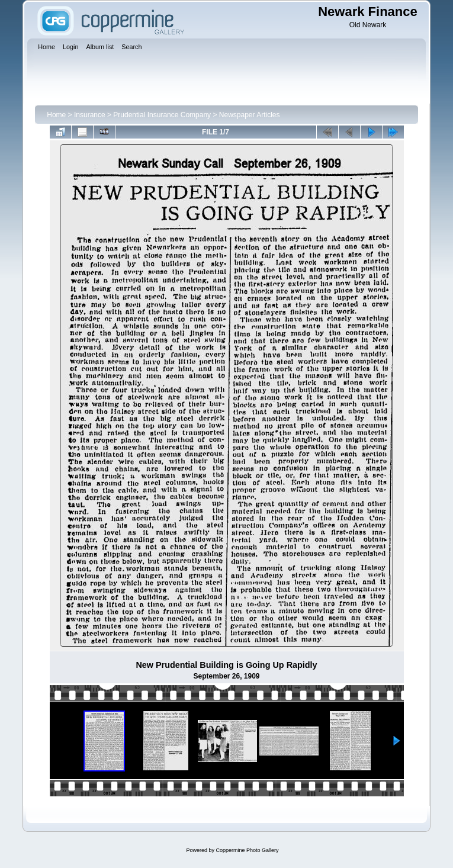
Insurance (90, 115)
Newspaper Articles (250, 115)
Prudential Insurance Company (162, 115)
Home (56, 115)
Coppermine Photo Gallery (247, 850)
